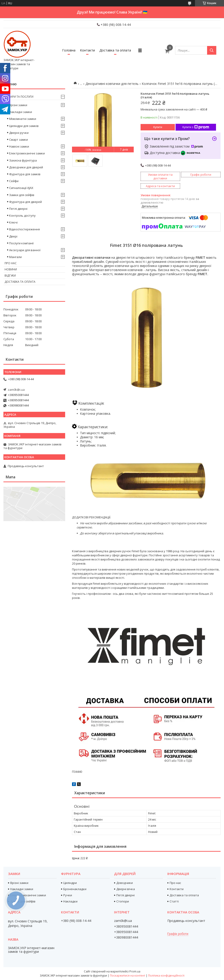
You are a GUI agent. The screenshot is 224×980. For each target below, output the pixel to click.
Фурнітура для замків (25, 174)
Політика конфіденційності (166, 976)
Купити (158, 127)
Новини (11, 269)
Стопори (123, 901)
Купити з (196, 127)
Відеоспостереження (24, 229)
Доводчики (125, 883)
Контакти (87, 50)
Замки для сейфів (22, 195)
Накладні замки (21, 112)
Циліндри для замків (24, 126)
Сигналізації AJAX (21, 188)
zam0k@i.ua (16, 390)
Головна (69, 50)
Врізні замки (18, 105)
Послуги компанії (21, 243)
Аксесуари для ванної (25, 250)
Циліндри (70, 883)
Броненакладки (75, 889)
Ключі (13, 222)
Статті (174, 901)
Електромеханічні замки (27, 153)
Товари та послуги (19, 97)
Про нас (11, 263)
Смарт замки (19, 140)
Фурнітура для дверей (25, 202)
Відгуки (10, 276)
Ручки (68, 895)
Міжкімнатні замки (23, 119)
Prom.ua (135, 971)
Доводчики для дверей (26, 167)
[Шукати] (212, 50)
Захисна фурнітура (23, 160)
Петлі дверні (18, 209)
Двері (13, 236)
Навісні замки (19, 146)
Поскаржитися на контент (128, 976)
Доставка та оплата (115, 50)
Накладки (70, 901)
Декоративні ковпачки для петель (112, 84)
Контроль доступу (22, 215)
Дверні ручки (19, 133)
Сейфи (14, 181)
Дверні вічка (126, 889)
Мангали (15, 257)
